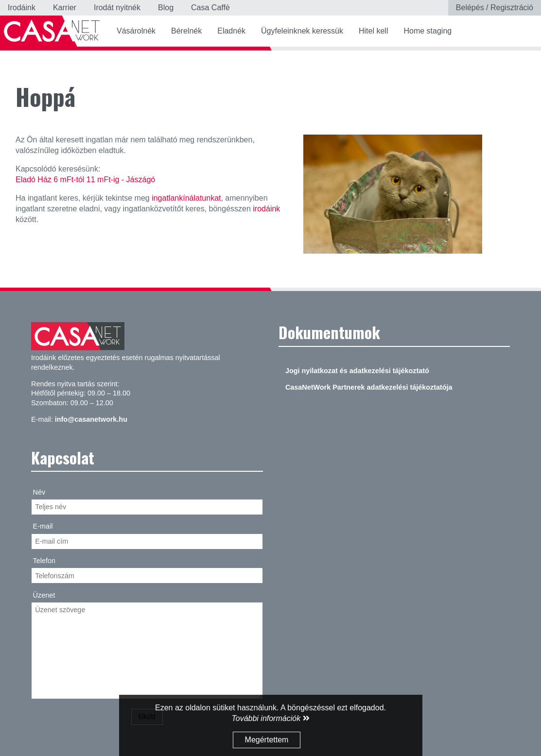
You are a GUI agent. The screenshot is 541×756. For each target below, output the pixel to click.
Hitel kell (373, 31)
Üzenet (44, 595)
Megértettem (267, 740)
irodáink (266, 209)
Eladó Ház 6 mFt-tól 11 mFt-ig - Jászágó (85, 180)
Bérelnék (186, 31)
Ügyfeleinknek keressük (302, 31)
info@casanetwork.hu (91, 419)
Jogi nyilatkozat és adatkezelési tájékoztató (357, 371)
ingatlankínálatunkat (186, 198)
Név (39, 492)
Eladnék (231, 31)
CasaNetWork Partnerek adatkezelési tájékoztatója (369, 387)
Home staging (428, 31)
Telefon (44, 561)
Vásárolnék (136, 31)
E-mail (43, 526)
